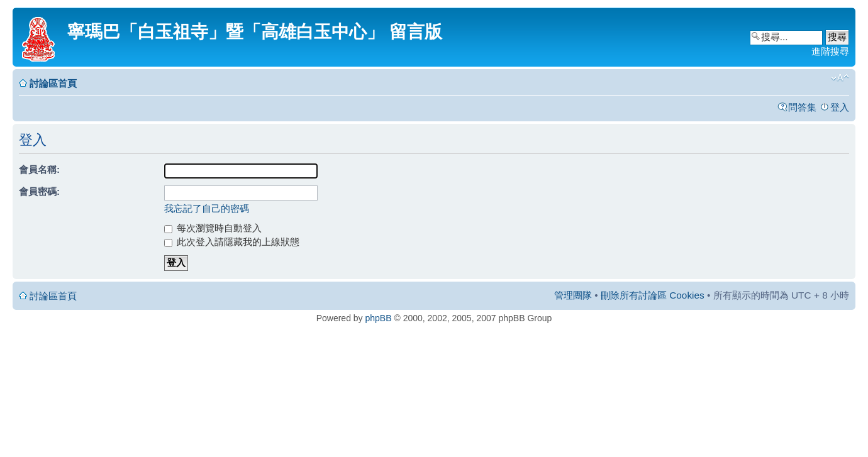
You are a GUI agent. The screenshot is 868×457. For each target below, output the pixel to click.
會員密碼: (39, 191)
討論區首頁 (53, 83)
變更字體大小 (840, 78)
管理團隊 (573, 295)
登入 (840, 107)
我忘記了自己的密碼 (207, 208)
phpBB (379, 318)
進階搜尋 (830, 51)
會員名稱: (39, 169)
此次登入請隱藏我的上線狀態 (232, 242)
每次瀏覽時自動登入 (213, 228)
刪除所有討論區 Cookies (653, 295)
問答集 (802, 107)
